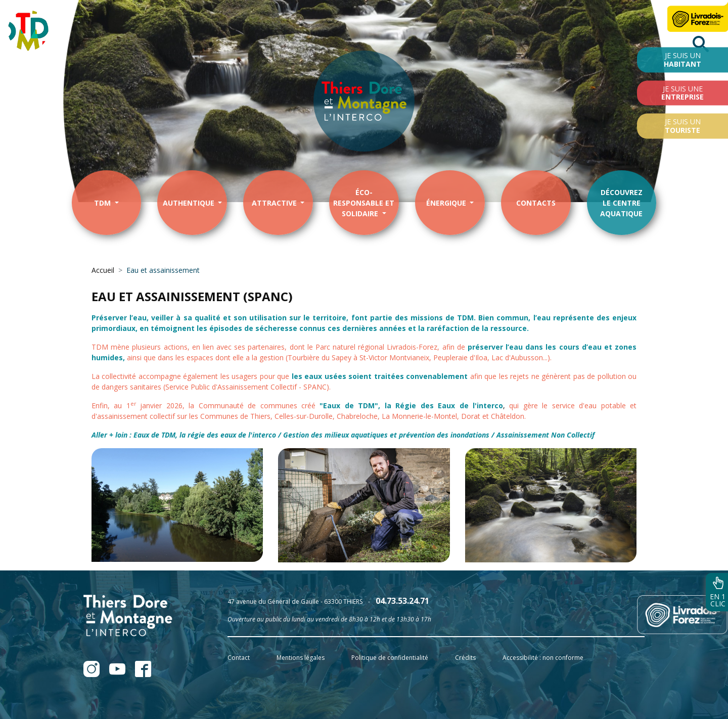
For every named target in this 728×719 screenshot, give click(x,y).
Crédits (465, 658)
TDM (103, 203)
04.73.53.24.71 (402, 601)
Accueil (103, 270)
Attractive (275, 203)
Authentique (190, 203)
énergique (447, 203)
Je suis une (682, 92)
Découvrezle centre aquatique (621, 203)
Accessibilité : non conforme (543, 658)
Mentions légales (301, 658)
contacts (536, 203)
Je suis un (682, 60)
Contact (239, 658)
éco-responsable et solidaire (364, 203)
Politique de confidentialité (390, 658)
